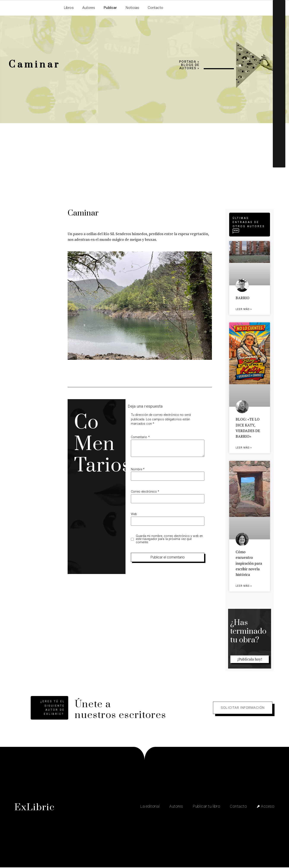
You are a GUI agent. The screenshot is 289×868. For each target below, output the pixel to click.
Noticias (132, 8)
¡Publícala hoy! (250, 660)
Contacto (155, 8)
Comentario (140, 437)
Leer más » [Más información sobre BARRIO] (244, 309)
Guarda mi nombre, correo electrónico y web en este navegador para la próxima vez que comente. (169, 539)
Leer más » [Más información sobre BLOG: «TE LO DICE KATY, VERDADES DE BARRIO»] (244, 448)
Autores (89, 8)
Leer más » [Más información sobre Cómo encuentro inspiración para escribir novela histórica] (244, 587)
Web (134, 514)
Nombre (138, 469)
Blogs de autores (189, 67)
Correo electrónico (145, 492)
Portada (188, 62)
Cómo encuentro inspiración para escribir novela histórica (249, 564)
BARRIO (243, 298)
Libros (69, 8)
